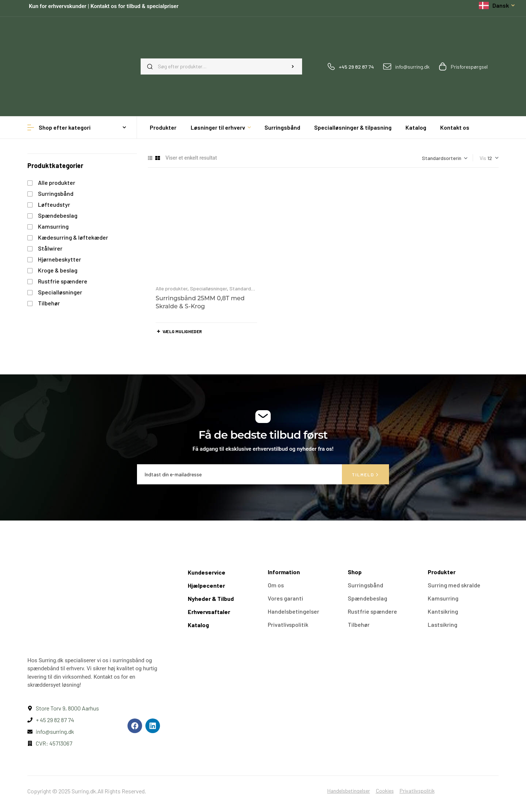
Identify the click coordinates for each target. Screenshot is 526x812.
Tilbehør (49, 303)
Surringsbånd (56, 193)
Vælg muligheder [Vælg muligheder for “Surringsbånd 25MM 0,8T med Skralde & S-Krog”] (182, 331)
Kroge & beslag (58, 270)
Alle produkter (171, 288)
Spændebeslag (58, 215)
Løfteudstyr (54, 204)
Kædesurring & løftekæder (73, 237)
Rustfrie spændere (63, 281)
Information (284, 572)
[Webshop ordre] (445, 158)
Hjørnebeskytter (60, 259)
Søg (293, 66)
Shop (355, 572)
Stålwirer (50, 248)
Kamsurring (53, 226)
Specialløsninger (208, 288)
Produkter (442, 572)
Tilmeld (365, 474)
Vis (483, 158)
